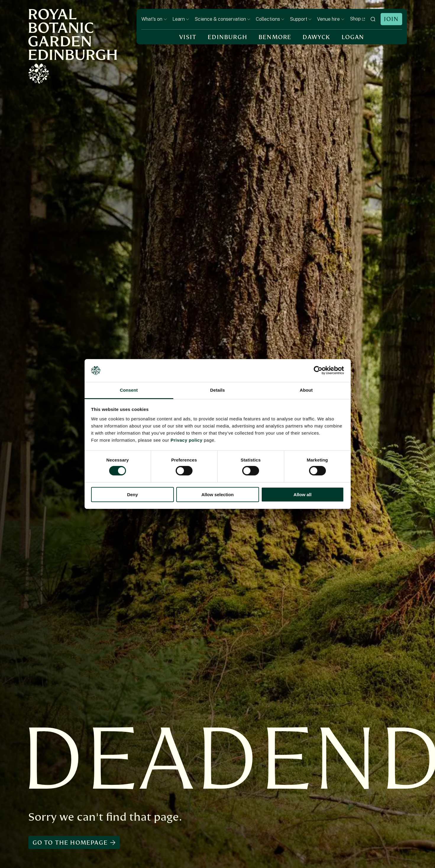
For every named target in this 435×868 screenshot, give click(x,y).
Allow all (303, 495)
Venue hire (331, 19)
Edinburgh (227, 37)
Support (301, 19)
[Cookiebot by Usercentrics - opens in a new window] (318, 370)
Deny (133, 495)
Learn (181, 19)
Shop (358, 19)
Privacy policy (187, 440)
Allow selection (217, 495)
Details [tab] (218, 390)
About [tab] (306, 390)
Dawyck (316, 37)
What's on (154, 19)
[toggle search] (373, 19)
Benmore (275, 37)
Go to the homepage (74, 843)
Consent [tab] (129, 390)
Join (391, 19)
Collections (270, 19)
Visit (188, 37)
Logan (353, 37)
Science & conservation (223, 19)
